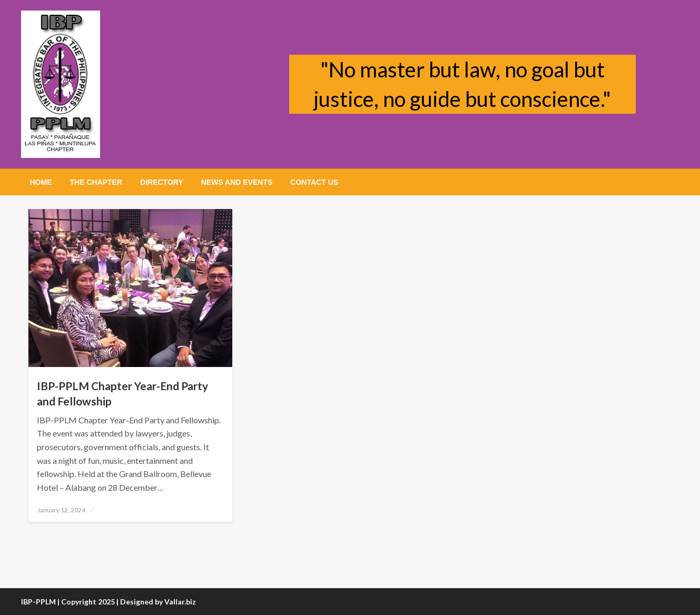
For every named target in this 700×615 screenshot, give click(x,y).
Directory (162, 182)
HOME (41, 182)
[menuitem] (41, 182)
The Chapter (96, 182)
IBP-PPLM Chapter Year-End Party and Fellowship (122, 393)
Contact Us (314, 182)
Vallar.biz (180, 602)
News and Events (237, 182)
